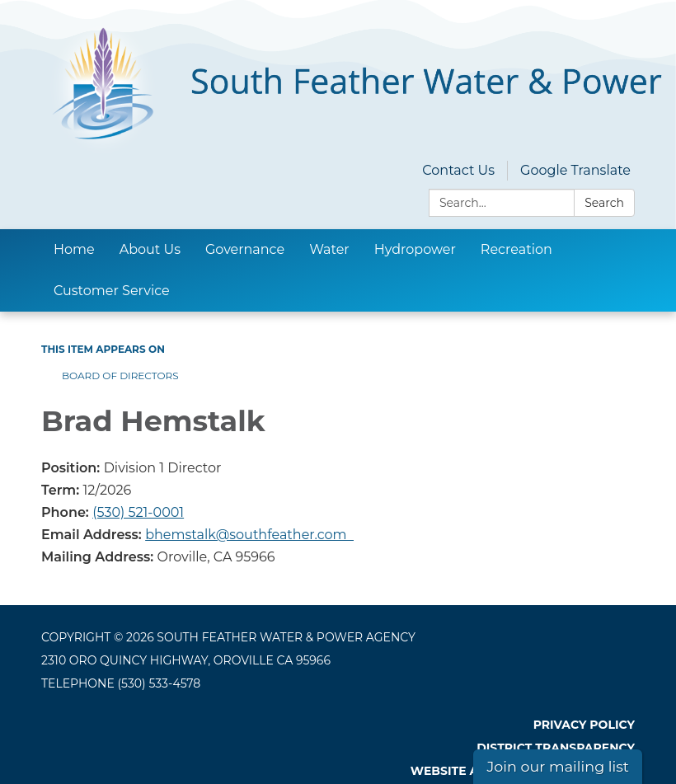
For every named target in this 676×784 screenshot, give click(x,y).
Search (604, 203)
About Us (150, 249)
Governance (245, 249)
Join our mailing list (558, 766)
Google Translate (575, 170)
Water (329, 249)
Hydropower (415, 249)
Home (74, 249)
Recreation (516, 249)
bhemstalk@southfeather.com (249, 535)
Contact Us (458, 170)
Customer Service (112, 291)
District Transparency (556, 748)
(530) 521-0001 (138, 512)
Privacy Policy (584, 725)
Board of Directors (120, 376)
